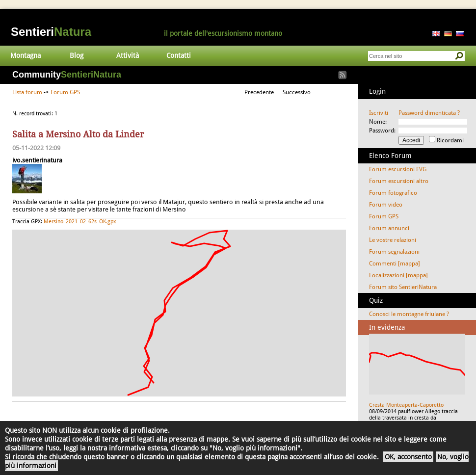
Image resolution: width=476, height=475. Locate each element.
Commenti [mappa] (395, 264)
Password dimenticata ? (429, 113)
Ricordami (450, 140)
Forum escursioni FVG (398, 169)
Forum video (386, 205)
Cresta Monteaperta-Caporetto (406, 405)
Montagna (26, 55)
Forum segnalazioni (394, 252)
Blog (77, 55)
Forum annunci (389, 228)
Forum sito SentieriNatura (403, 287)
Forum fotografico (393, 193)
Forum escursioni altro (399, 181)
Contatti (179, 55)
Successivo (297, 92)
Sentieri (51, 32)
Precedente (259, 92)
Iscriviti (379, 113)
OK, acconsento (408, 457)
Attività (128, 55)
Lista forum (27, 92)
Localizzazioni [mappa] (398, 275)
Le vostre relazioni (393, 240)
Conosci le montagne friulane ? (409, 314)
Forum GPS (65, 92)
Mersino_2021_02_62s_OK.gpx (80, 222)
